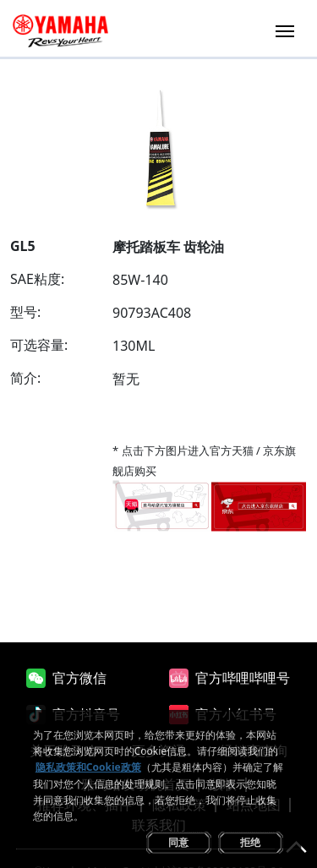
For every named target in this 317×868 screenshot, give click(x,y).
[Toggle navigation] (285, 30)
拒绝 (250, 842)
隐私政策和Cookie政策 (88, 767)
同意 (178, 842)
